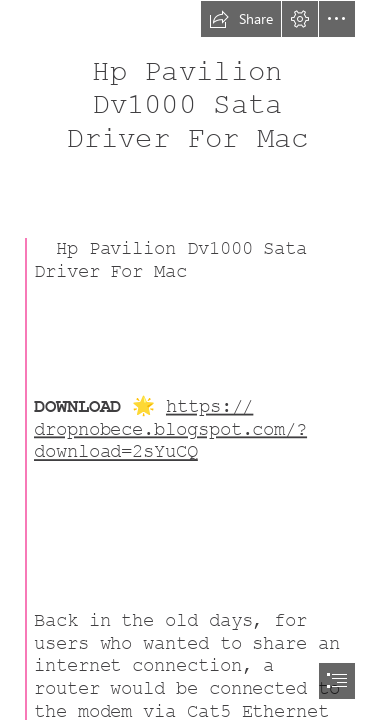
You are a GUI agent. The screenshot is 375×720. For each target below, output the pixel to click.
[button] (241, 19)
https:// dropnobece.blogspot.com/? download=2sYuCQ (170, 429)
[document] (187, 360)
